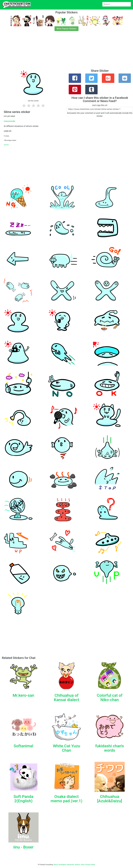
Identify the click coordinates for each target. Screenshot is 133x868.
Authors (77, 865)
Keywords (71, 865)
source (6, 145)
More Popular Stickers (66, 29)
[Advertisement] (66, 52)
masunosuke (9, 121)
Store (83, 865)
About (56, 865)
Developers (62, 865)
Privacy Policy (90, 865)
